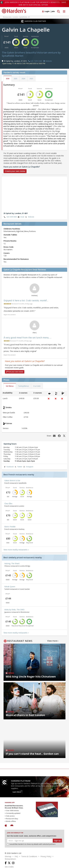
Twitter (18, 467)
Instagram (28, 467)
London (15, 17)
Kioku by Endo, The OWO (14, 610)
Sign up (57, 841)
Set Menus (10, 386)
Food (16, 36)
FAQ (16, 856)
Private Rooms (10, 241)
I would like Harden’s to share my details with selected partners (31, 844)
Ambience (35, 36)
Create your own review (15, 171)
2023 (31, 79)
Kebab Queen (10, 587)
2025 (16, 79)
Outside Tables (10, 235)
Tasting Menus (23, 386)
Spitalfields (23, 17)
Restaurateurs (10, 859)
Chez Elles (8, 503)
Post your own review (15, 372)
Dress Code (9, 247)
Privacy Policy (46, 856)
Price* (7, 36)
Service (25, 36)
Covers (7, 253)
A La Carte (37, 386)
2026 (8, 79)
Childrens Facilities (12, 229)
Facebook (9, 467)
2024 (23, 79)
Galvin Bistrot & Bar (12, 480)
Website (30, 217)
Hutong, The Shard (12, 563)
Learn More (17, 792)
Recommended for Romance (16, 259)
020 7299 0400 (10, 217)
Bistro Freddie (10, 527)
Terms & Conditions (29, 856)
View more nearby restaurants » (16, 550)
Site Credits (9, 867)
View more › (53, 641)
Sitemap (8, 856)
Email (21, 217)
